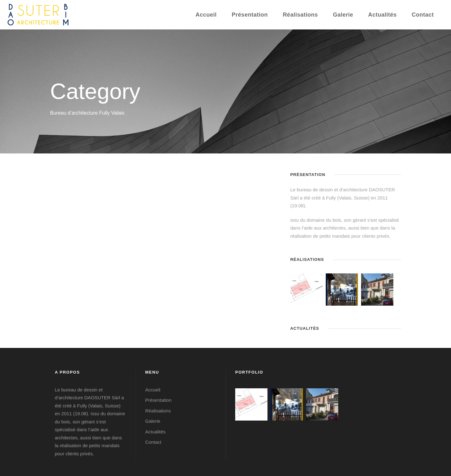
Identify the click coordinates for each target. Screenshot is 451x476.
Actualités (382, 15)
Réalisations (300, 15)
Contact (423, 15)
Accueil (206, 15)
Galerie (343, 15)
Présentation (250, 15)
